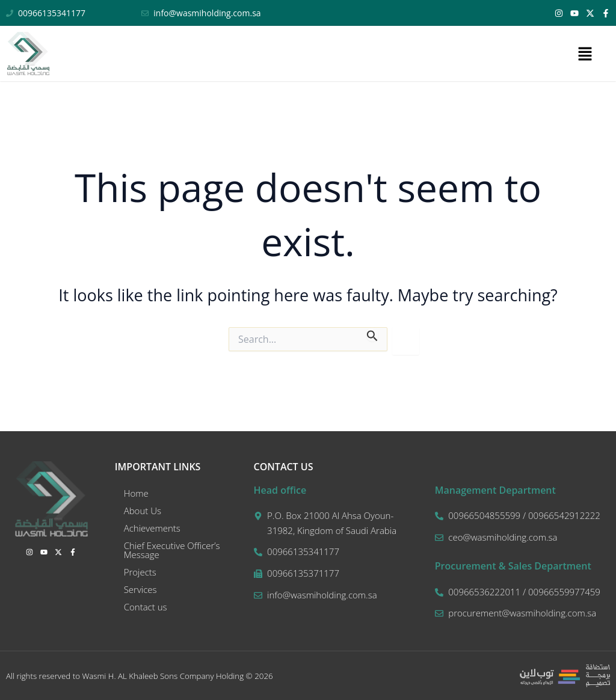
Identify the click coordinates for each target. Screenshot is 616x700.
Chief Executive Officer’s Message (172, 550)
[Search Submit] (372, 334)
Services (140, 589)
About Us (143, 511)
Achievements (152, 528)
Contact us (146, 607)
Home (136, 493)
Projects (140, 572)
